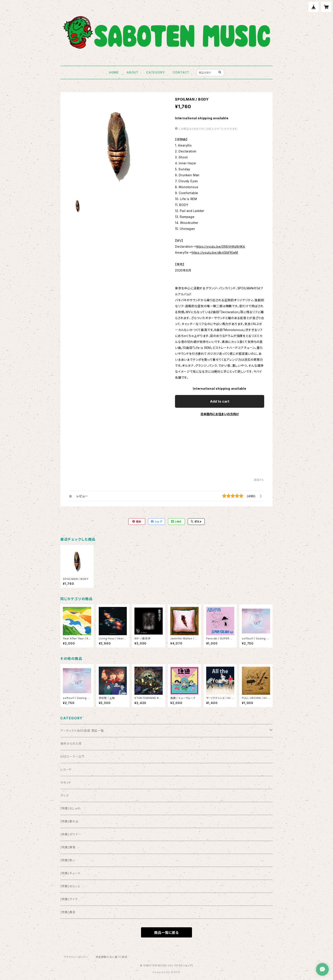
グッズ (64, 795)
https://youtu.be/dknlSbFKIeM (215, 252)
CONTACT (181, 72)
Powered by (166, 972)
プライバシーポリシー (76, 957)
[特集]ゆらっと (70, 886)
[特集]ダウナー (71, 834)
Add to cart (220, 401)
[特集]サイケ (69, 899)
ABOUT (133, 72)
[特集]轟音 (68, 912)
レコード (66, 769)
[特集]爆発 (68, 847)
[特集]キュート (70, 873)
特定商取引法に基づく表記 (111, 957)
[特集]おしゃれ (70, 808)
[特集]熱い (68, 860)
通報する (259, 480)
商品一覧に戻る (166, 933)
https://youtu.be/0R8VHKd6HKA (221, 246)
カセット (66, 782)
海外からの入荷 (71, 744)
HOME (114, 72)
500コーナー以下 (73, 756)
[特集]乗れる (69, 821)
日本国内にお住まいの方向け (220, 414)
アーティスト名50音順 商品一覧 (82, 731)
